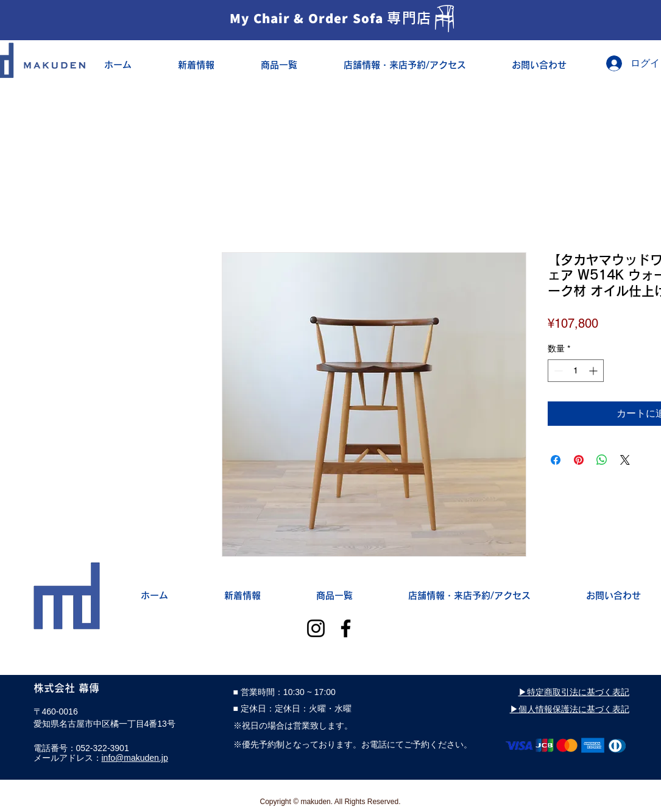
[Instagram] (316, 628)
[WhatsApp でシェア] (602, 460)
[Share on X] (625, 460)
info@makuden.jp (135, 758)
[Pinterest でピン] (579, 460)
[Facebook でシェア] (556, 460)
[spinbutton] (576, 371)
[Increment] (594, 371)
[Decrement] (557, 371)
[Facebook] (346, 628)
